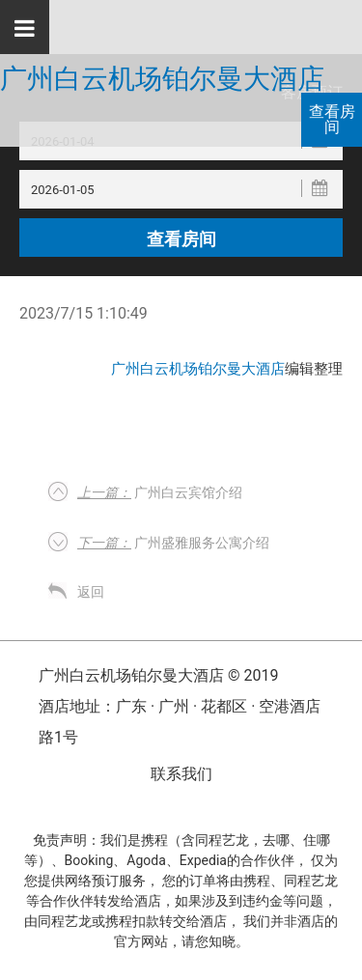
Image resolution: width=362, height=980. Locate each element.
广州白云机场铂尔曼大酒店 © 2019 (158, 675)
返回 (91, 592)
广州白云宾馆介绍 (160, 492)
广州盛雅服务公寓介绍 (173, 543)
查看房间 (332, 119)
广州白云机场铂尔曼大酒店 (162, 79)
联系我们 (181, 774)
